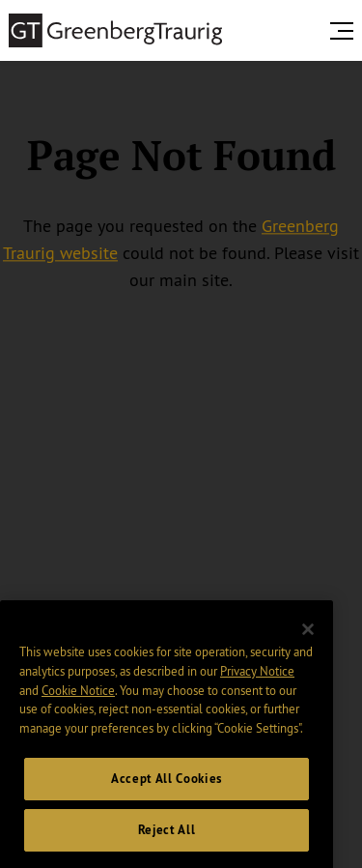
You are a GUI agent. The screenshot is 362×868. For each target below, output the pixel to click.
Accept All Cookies (167, 789)
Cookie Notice (78, 701)
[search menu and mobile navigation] (346, 31)
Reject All (167, 840)
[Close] (308, 641)
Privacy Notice (257, 682)
